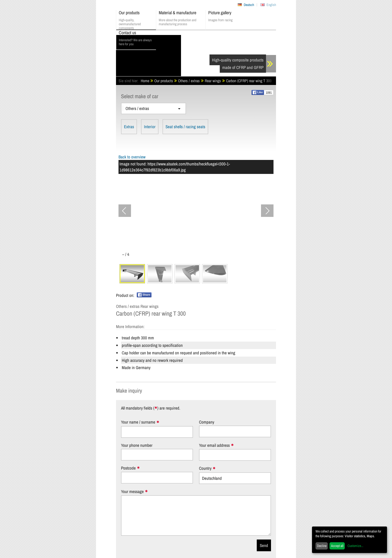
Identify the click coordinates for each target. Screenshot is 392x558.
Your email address (214, 445)
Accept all (337, 546)
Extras (129, 127)
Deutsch (249, 5)
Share (144, 295)
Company (207, 422)
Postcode (128, 468)
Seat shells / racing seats (185, 127)
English (271, 5)
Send (264, 545)
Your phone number (137, 445)
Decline (322, 546)
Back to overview (132, 157)
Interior (150, 127)
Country (205, 468)
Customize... (355, 546)
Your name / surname (138, 422)
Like (258, 92)
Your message (132, 492)
